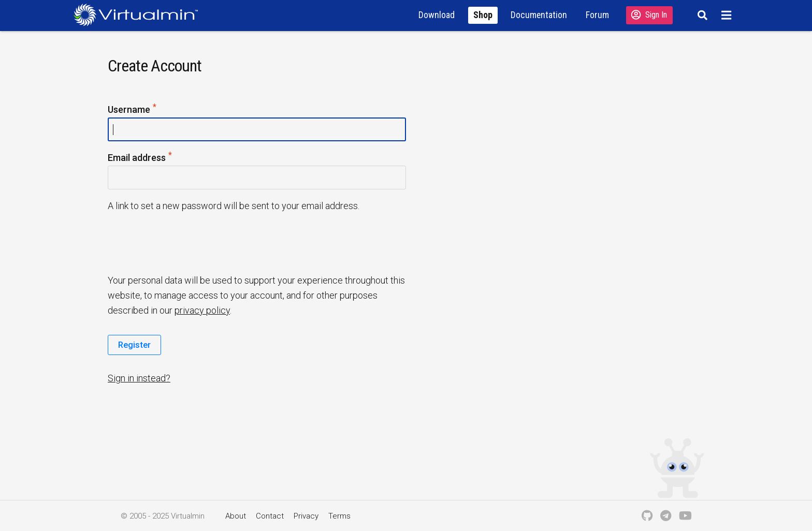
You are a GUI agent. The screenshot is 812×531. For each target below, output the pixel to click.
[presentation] (187, 242)
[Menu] (728, 15)
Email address (140, 158)
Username (133, 110)
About (236, 516)
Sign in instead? (139, 378)
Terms (339, 516)
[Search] (701, 15)
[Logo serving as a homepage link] (140, 15)
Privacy (306, 516)
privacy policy (202, 310)
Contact (270, 516)
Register (134, 345)
